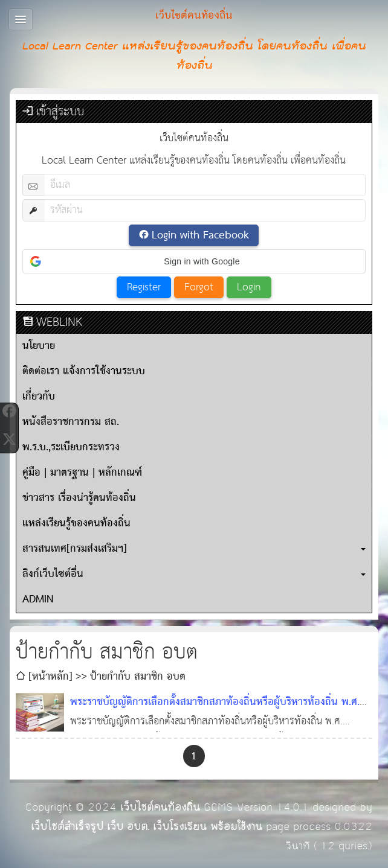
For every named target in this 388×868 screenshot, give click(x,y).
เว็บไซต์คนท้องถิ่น (160, 807)
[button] (194, 261)
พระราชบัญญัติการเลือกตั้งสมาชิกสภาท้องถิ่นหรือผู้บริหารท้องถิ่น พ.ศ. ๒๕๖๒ (215, 712)
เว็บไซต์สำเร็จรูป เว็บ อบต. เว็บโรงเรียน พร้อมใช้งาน (147, 827)
